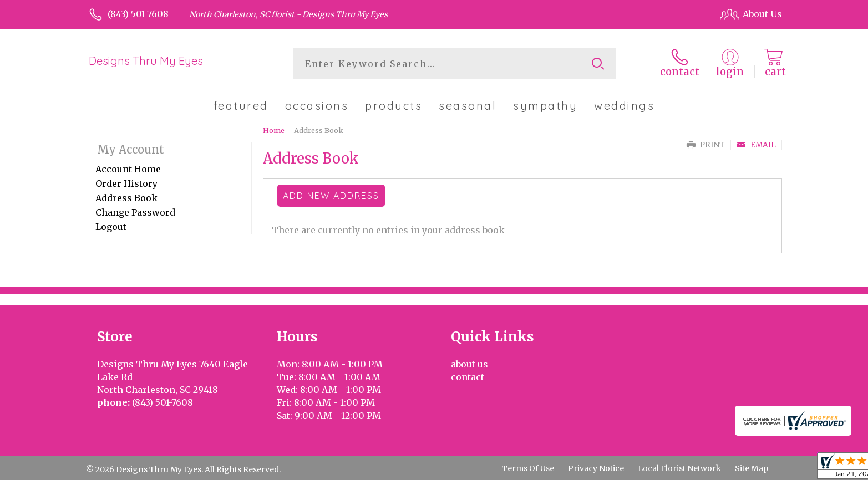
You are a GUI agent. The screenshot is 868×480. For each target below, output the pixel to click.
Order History (126, 183)
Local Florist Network (679, 468)
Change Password (135, 212)
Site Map (752, 468)
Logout (111, 227)
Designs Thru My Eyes (146, 61)
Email (756, 145)
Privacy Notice (596, 468)
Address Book (126, 198)
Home (274, 130)
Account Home (128, 169)
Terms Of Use (528, 468)
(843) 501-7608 (138, 14)
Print (706, 145)
